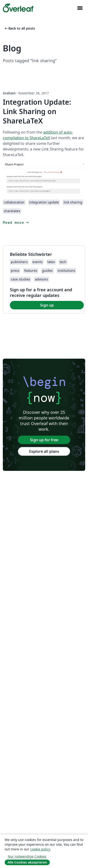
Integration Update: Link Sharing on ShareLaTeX (37, 111)
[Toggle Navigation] (80, 8)
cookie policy (40, 849)
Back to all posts (19, 28)
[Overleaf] (18, 8)
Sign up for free (44, 440)
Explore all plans (44, 451)
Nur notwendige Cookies (27, 856)
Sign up (47, 305)
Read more (16, 222)
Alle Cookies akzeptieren (27, 862)
